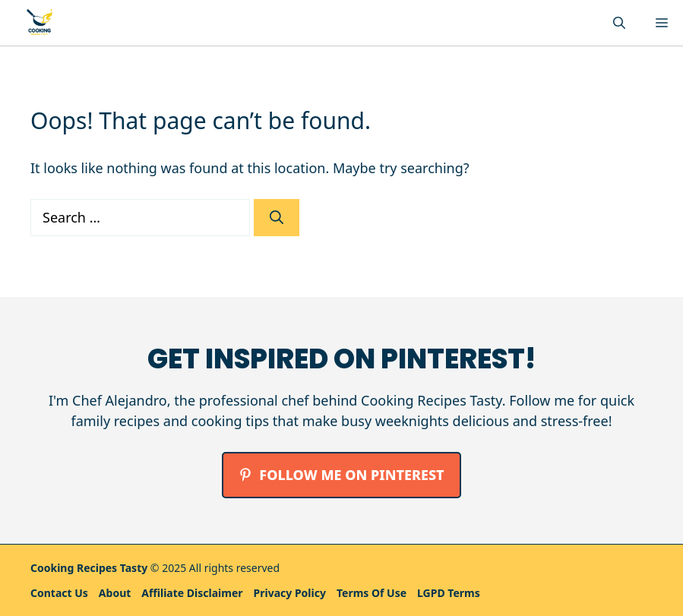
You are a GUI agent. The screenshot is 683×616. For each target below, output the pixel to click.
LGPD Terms (449, 593)
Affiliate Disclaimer (192, 593)
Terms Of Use (372, 593)
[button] (619, 23)
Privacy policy (290, 593)
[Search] (277, 218)
